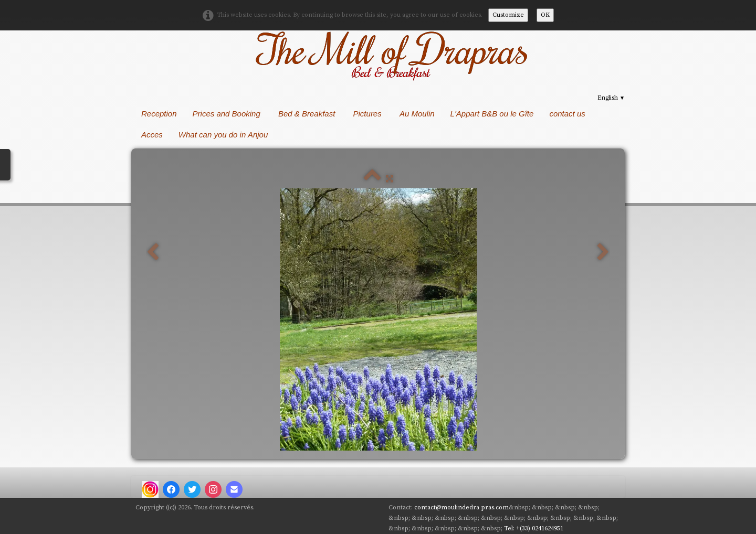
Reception (159, 114)
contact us (567, 114)
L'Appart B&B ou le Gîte (492, 114)
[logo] (390, 55)
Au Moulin (417, 114)
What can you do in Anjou (224, 135)
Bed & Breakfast (308, 114)
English (611, 98)
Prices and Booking (228, 114)
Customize (508, 15)
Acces (152, 135)
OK (545, 15)
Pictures (369, 114)
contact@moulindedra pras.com (461, 508)
